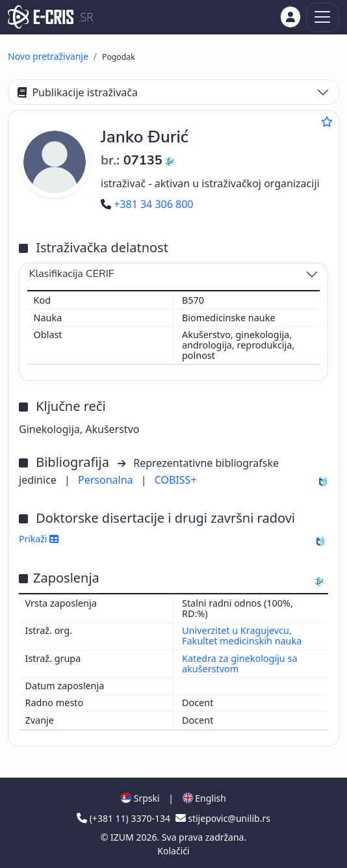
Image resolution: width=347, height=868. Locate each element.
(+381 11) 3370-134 (125, 818)
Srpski (140, 798)
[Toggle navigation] (323, 17)
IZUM (123, 837)
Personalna (107, 480)
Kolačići (173, 851)
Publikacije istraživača (78, 92)
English (204, 798)
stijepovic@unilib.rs (223, 818)
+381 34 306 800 (147, 204)
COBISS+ (176, 480)
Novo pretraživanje (48, 56)
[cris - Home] (41, 17)
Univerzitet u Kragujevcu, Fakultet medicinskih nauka (242, 636)
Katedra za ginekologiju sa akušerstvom (239, 664)
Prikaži (39, 539)
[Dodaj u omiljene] (327, 122)
